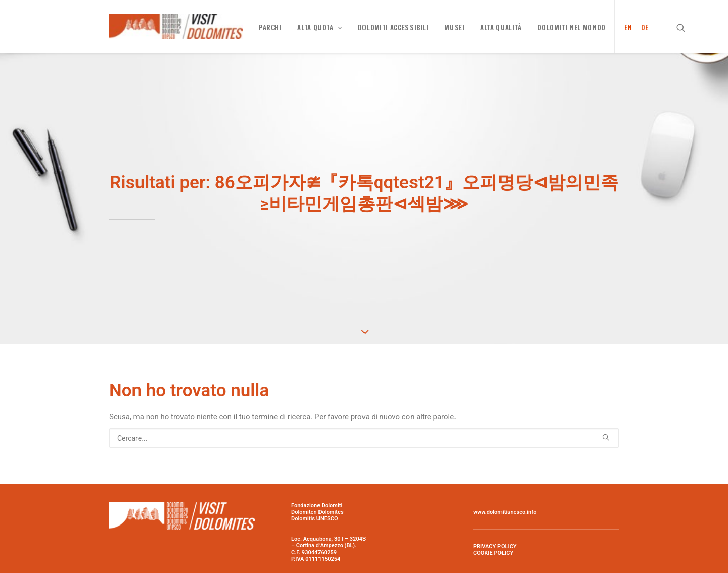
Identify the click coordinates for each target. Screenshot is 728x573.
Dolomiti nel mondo (572, 27)
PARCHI (270, 27)
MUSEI (454, 27)
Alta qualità (501, 27)
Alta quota (320, 27)
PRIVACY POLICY (495, 544)
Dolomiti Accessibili (393, 27)
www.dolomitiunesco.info (505, 510)
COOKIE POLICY (493, 551)
